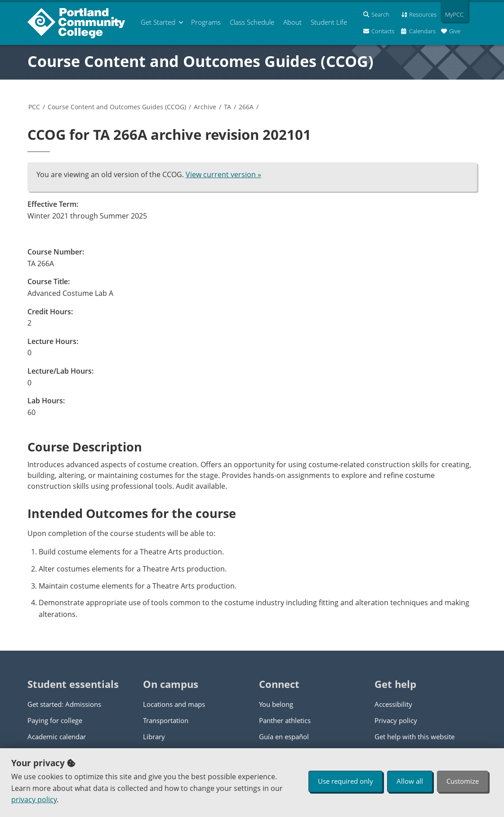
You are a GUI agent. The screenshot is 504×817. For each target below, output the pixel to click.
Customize (463, 781)
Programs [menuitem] (206, 22)
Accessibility (393, 704)
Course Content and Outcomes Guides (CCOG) (201, 61)
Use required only (346, 781)
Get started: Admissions (64, 704)
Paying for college (55, 720)
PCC (34, 107)
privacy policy (34, 799)
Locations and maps (174, 704)
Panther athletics (285, 720)
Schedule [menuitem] (252, 22)
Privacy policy (396, 720)
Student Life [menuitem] (329, 22)
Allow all (410, 781)
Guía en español (284, 737)
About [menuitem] (292, 22)
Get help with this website (415, 737)
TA (227, 107)
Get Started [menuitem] (158, 22)
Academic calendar (57, 737)
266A (246, 107)
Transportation (166, 720)
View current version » (223, 174)
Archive (205, 107)
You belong (276, 704)
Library (154, 737)
